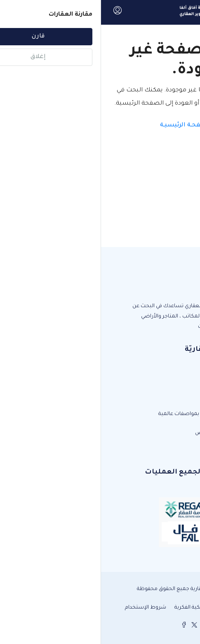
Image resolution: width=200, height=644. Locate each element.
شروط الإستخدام (45, 608)
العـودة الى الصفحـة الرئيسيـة (100, 126)
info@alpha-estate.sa (155, 448)
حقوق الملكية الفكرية (98, 608)
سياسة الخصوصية (153, 608)
